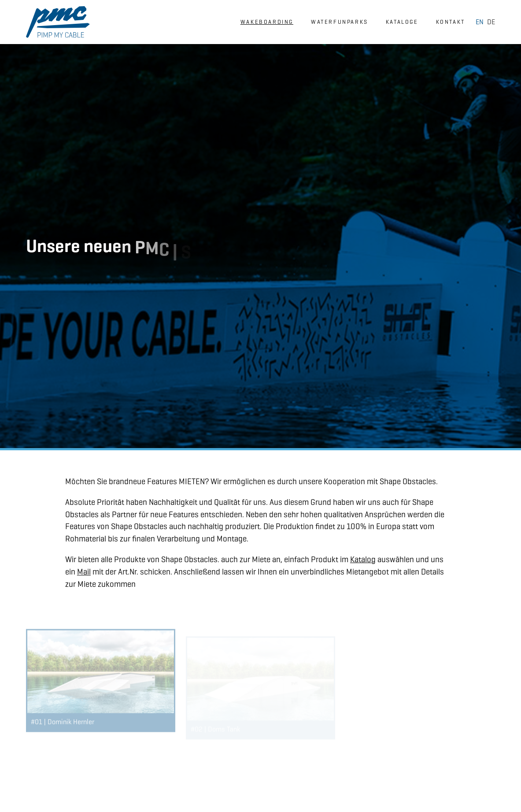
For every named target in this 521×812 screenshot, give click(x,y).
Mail (84, 572)
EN (480, 22)
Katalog (363, 559)
